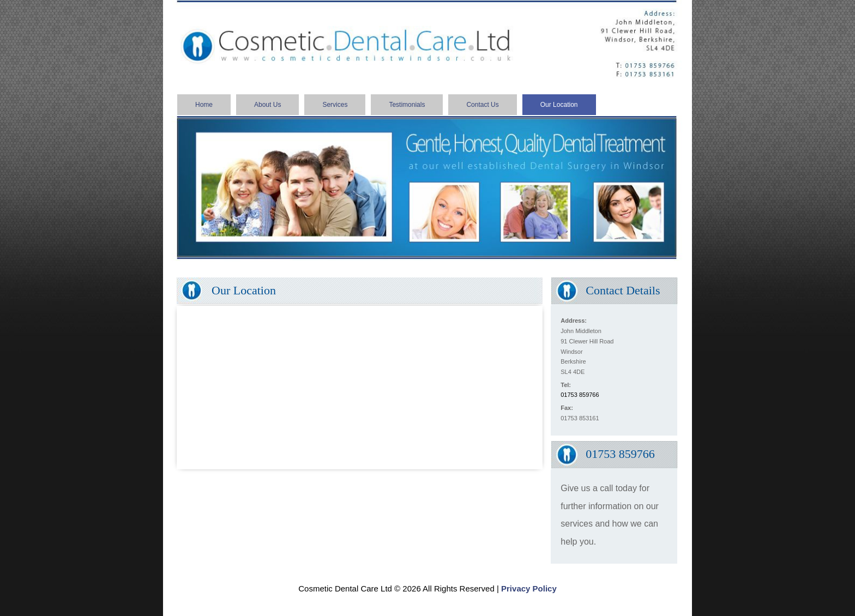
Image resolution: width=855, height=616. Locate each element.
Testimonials (407, 105)
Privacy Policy (529, 588)
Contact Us (482, 105)
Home (204, 105)
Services (335, 105)
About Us (267, 105)
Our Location (559, 105)
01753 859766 (580, 395)
